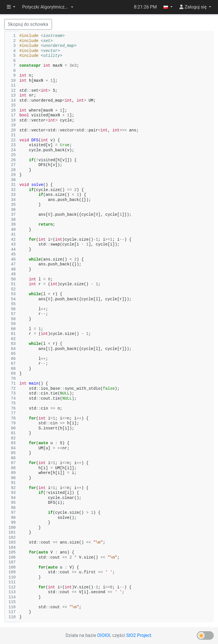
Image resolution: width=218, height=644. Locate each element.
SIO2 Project (139, 635)
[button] (48, 7)
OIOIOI (104, 635)
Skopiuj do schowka (28, 24)
